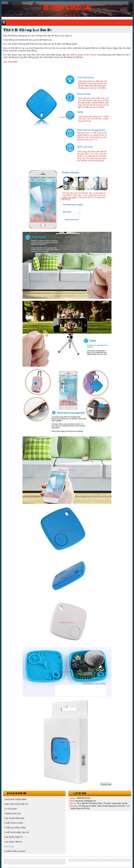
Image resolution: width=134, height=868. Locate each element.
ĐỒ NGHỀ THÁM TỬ (14, 837)
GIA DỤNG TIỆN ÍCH (14, 842)
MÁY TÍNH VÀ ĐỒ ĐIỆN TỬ (17, 804)
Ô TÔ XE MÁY (11, 809)
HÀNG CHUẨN (67, 8)
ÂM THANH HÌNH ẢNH (15, 818)
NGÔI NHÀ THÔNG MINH (16, 799)
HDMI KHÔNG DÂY (13, 814)
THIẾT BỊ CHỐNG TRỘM (16, 828)
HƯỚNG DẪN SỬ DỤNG (15, 851)
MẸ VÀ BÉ (9, 847)
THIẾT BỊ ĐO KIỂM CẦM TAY (17, 832)
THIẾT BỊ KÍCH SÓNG (14, 823)
